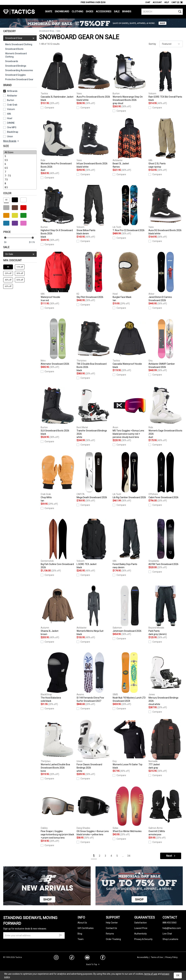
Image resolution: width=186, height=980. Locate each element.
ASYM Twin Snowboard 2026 (166, 542)
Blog (80, 934)
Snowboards (12, 61)
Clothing (77, 12)
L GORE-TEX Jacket (94, 544)
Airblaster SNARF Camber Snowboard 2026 (166, 343)
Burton (11, 100)
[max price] (33, 242)
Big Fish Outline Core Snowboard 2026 (58, 544)
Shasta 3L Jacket (58, 611)
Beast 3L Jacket (130, 143)
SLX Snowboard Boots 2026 (58, 410)
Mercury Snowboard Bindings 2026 (166, 679)
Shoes (90, 12)
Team (81, 939)
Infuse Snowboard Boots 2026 (94, 143)
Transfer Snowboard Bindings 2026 (94, 412)
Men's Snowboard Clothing (19, 44)
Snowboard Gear (20, 38)
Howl (10, 118)
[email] (34, 935)
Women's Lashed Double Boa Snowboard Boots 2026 (58, 746)
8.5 (20, 187)
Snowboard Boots (14, 49)
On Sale (20, 254)
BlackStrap (13, 132)
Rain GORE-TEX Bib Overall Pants (166, 76)
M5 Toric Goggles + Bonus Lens (130, 412)
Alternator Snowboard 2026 (58, 342)
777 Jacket (166, 744)
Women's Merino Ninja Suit (94, 611)
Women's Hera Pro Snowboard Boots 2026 (58, 145)
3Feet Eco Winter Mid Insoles (130, 809)
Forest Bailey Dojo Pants (130, 544)
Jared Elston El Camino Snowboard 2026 (166, 277)
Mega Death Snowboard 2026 (94, 475)
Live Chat (167, 934)
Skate (49, 12)
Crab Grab (12, 105)
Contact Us (111, 928)
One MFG (12, 127)
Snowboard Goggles (15, 75)
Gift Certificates (86, 928)
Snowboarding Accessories (19, 70)
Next (171, 856)
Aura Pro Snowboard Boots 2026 (94, 76)
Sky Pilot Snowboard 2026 (94, 275)
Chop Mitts (58, 477)
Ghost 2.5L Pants (166, 143)
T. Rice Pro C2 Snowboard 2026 (130, 208)
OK (178, 975)
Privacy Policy (171, 957)
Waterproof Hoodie (58, 277)
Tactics (19, 12)
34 (129, 856)
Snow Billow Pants (94, 210)
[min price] (8, 242)
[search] (162, 12)
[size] (20, 170)
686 (9, 114)
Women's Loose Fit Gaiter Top (130, 744)
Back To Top (93, 964)
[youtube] (87, 958)
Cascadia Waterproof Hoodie (130, 344)
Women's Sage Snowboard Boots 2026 (166, 412)
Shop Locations (170, 939)
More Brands (11, 141)
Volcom (11, 109)
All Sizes (20, 152)
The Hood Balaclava (58, 677)
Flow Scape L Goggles (58, 813)
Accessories (104, 12)
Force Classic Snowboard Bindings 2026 (94, 746)
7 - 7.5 (20, 176)
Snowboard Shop (46, 31)
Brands (127, 12)
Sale (117, 12)
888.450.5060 (170, 923)
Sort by (152, 44)
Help (167, 2)
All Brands (10, 91)
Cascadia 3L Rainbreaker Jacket (58, 76)
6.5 (20, 168)
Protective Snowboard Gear (19, 79)
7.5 (20, 180)
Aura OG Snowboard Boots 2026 (166, 210)
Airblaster (12, 96)
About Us (82, 923)
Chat (148, 2)
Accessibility (143, 957)
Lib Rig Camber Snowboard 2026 (130, 475)
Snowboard (62, 12)
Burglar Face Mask (130, 277)
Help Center (112, 923)
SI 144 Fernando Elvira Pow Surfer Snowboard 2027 (94, 677)
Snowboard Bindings (16, 66)
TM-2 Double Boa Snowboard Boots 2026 (94, 345)
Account (157, 2)
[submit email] (61, 935)
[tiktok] (72, 958)
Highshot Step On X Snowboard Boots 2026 (58, 212)
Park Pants (166, 611)
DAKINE (11, 123)
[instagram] (56, 958)
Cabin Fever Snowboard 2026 (166, 475)
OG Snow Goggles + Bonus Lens (94, 811)
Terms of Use (157, 957)
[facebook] (103, 958)
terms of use (151, 974)
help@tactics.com (172, 928)
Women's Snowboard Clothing (16, 55)
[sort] (171, 44)
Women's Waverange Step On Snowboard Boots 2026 (130, 78)
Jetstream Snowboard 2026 (130, 609)
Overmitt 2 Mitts (166, 811)
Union (10, 136)
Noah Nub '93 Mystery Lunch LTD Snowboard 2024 (130, 677)
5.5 (20, 160)
